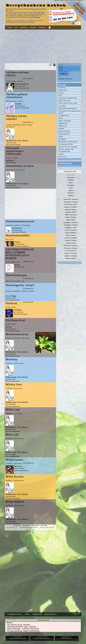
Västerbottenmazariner (20, 221)
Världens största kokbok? (16, 117)
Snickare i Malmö (71, 243)
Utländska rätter (66, 144)
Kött (60, 96)
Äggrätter (63, 90)
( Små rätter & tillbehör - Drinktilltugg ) (18, 225)
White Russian (15, 477)
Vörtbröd (11, 303)
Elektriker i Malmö (71, 212)
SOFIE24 (17, 310)
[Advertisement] (43, 46)
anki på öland (22, 84)
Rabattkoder (65, 163)
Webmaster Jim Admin (17, 141)
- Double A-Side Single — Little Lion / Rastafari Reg (22, 629)
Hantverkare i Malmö (71, 204)
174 (44, 528)
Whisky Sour (14, 384)
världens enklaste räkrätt (17, 74)
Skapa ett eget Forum (50, 614)
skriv (16, 27)
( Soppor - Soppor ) (12, 158)
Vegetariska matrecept (68, 109)
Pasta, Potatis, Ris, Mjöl (68, 103)
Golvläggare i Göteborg (71, 225)
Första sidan (17, 526)
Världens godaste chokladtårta (17, 96)
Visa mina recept (20, 86)
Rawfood (62, 88)
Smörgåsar (63, 124)
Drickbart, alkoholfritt (68, 142)
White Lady (13, 410)
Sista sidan (44, 526)
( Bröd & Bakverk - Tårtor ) (15, 101)
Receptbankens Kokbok (36, 6)
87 (21, 528)
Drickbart (62, 139)
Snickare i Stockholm (71, 238)
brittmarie (17, 228)
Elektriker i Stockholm (71, 207)
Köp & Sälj (62, 157)
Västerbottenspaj (16, 275)
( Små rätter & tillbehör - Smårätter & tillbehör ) (20, 292)
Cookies (27, 614)
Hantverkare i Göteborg (71, 202)
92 (32, 528)
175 (47, 528)
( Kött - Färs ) (10, 239)
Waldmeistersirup (17, 334)
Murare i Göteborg (71, 233)
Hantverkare (71, 178)
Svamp (61, 137)
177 (53, 528)
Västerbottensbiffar (18, 235)
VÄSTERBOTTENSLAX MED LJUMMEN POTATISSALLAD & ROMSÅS (20, 254)
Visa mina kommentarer (22, 88)
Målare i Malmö (71, 220)
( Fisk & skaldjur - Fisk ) (13, 262)
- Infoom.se (9, 623)
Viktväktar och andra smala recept (70, 112)
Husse (17, 265)
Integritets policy (37, 614)
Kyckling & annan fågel (68, 98)
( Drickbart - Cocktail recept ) (15, 363)
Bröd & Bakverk (65, 121)
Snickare (71, 190)
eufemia (10, 160)
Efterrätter (63, 116)
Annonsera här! (70, 172)
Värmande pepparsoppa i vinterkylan (15, 151)
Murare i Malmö (71, 235)
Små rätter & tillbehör (68, 147)
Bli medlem (62, 79)
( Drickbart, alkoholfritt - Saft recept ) (17, 338)
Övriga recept (64, 134)
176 (50, 528)
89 (25, 528)
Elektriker (71, 180)
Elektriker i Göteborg (71, 210)
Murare (71, 188)
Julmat (61, 154)
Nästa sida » (36, 526)
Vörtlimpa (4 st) (15, 320)
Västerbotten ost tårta (20, 166)
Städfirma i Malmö (71, 258)
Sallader (62, 106)
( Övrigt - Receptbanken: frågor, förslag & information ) (19, 126)
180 (33, 530)
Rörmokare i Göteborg (71, 248)
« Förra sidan (26, 526)
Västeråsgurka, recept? (20, 285)
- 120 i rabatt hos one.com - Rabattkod (18, 625)
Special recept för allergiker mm (66, 151)
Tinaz (17, 242)
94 (36, 528)
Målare (71, 183)
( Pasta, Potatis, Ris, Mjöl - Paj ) (15, 170)
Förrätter (63, 126)
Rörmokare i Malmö (71, 251)
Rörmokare (71, 193)
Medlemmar (24, 27)
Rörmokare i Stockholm (71, 246)
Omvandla (33, 27)
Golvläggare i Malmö (71, 228)
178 (27, 530)
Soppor (61, 129)
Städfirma (71, 196)
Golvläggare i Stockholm (71, 222)
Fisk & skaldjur (65, 101)
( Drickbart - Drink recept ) (14, 388)
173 (41, 528)
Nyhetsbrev (42, 27)
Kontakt (10, 27)
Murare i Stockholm (71, 230)
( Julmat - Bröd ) (10, 307)
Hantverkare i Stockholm (71, 199)
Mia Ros (18, 466)
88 (23, 528)
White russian (14, 460)
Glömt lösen (69, 79)
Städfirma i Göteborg (71, 256)
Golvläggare (71, 185)
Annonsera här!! (43, 620)
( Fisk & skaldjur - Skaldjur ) (15, 81)
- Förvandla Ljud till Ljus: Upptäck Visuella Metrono (22, 631)
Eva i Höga (11, 296)
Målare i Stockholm (71, 215)
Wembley (11, 359)
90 (27, 528)
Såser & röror (64, 131)
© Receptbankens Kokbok (14, 614)
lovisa (8, 327)
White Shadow (15, 502)
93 (34, 528)
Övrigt (61, 93)
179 (30, 530)
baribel (18, 104)
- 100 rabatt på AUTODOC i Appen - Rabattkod (21, 627)
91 (30, 528)
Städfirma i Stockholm (71, 253)
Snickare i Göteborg (71, 240)
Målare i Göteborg (71, 217)
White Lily (12, 435)
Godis (61, 118)
